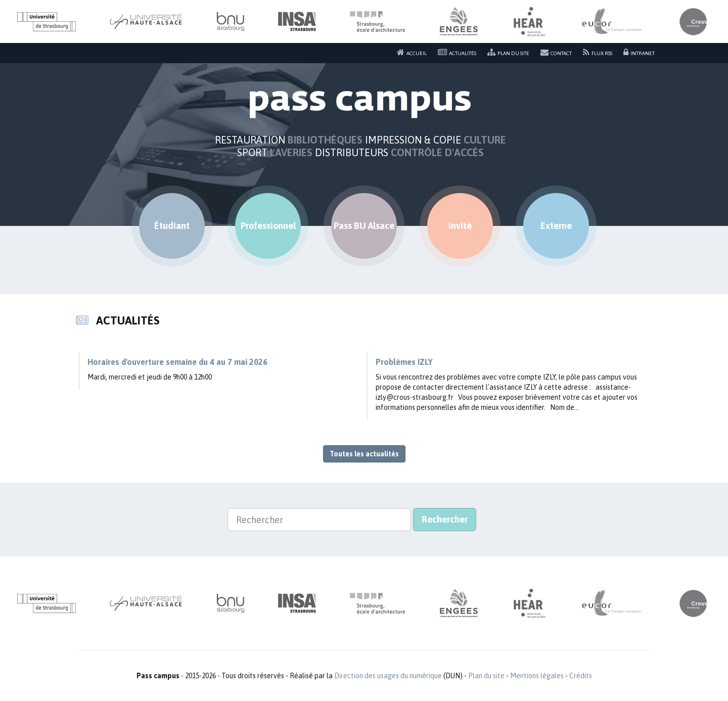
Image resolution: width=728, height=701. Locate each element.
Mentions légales (537, 676)
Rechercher (445, 519)
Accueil (412, 52)
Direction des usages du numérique (388, 676)
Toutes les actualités (364, 454)
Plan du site (508, 52)
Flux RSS (598, 52)
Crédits (581, 676)
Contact (556, 52)
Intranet (639, 52)
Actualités (457, 52)
